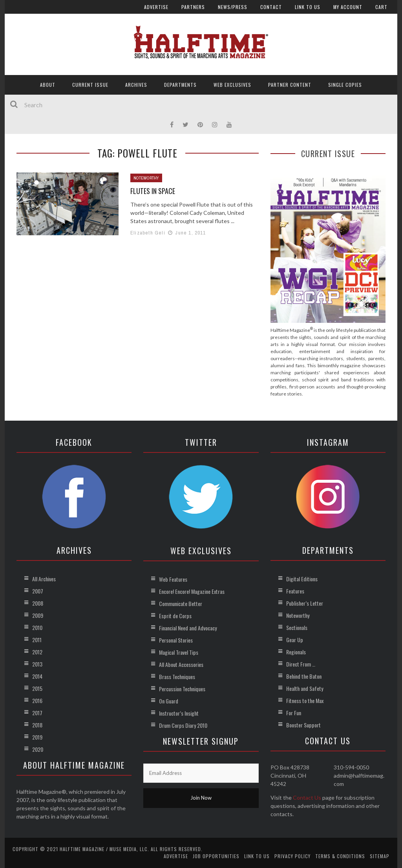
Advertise (156, 7)
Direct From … (301, 664)
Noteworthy (146, 178)
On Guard (169, 701)
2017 (37, 713)
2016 (37, 700)
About (48, 85)
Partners (193, 7)
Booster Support (303, 725)
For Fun (294, 713)
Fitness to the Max (305, 700)
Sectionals (297, 627)
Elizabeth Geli (148, 233)
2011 (37, 640)
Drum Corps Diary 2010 (183, 725)
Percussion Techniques (182, 689)
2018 (37, 725)
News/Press (233, 7)
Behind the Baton (304, 676)
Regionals (296, 652)
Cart (381, 7)
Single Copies (345, 85)
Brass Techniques (177, 677)
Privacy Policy (292, 856)
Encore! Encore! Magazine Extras (192, 591)
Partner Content (290, 85)
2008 (38, 603)
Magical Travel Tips (179, 652)
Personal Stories (176, 640)
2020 (38, 749)
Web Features (173, 579)
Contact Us (307, 797)
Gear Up (295, 640)
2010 (37, 627)
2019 (37, 737)
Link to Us (308, 7)
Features (295, 591)
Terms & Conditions (340, 856)
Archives (136, 85)
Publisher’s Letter (305, 603)
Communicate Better (181, 603)
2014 (37, 676)
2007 (38, 591)
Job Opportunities (216, 856)
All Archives (44, 579)
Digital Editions (302, 579)
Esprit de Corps (175, 616)
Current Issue (90, 85)
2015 (37, 688)
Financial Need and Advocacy (188, 628)
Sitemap (380, 856)
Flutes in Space (153, 191)
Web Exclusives (232, 85)
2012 (37, 652)
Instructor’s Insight (179, 713)
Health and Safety (305, 688)
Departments (180, 85)
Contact (271, 7)
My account (348, 7)
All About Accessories (181, 664)
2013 (37, 664)
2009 (38, 615)
